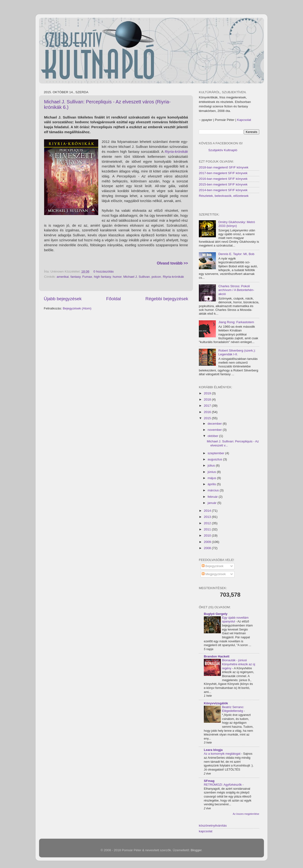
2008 (208, 548)
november (215, 430)
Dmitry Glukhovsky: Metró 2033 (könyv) (237, 224)
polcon (156, 277)
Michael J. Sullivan (137, 277)
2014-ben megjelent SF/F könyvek (223, 190)
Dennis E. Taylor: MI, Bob (236, 254)
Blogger (196, 850)
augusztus (215, 459)
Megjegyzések (214, 574)
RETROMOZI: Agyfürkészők (223, 785)
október (213, 436)
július (212, 465)
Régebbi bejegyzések (167, 299)
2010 (208, 535)
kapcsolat (206, 831)
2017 (208, 406)
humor (117, 277)
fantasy (76, 277)
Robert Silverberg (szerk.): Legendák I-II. (237, 352)
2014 (208, 511)
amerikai (63, 277)
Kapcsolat (244, 120)
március (214, 490)
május (212, 478)
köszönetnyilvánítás (213, 826)
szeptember (216, 453)
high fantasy (102, 277)
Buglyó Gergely (216, 614)
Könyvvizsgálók (216, 703)
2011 (208, 529)
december (215, 424)
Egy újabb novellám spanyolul (235, 620)
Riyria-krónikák (176, 152)
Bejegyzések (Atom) (77, 308)
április (212, 484)
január (212, 503)
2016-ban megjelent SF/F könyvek (223, 179)
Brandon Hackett (217, 656)
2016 (208, 412)
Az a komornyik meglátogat (223, 754)
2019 (208, 393)
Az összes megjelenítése (246, 814)
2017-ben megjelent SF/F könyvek (223, 173)
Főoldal (114, 299)
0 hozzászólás (104, 271)
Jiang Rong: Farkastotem (236, 322)
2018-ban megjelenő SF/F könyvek (224, 167)
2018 (208, 399)
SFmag (209, 781)
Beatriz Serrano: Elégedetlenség (233, 709)
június (212, 472)
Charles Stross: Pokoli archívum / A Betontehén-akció (236, 290)
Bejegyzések (213, 566)
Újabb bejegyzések (63, 299)
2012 (208, 523)
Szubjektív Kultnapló (223, 150)
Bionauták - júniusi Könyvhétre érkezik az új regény (239, 664)
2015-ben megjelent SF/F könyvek (223, 184)
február (213, 497)
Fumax (87, 277)
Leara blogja (213, 750)
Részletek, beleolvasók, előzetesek (224, 196)
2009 (208, 542)
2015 (208, 418)
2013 (208, 517)
